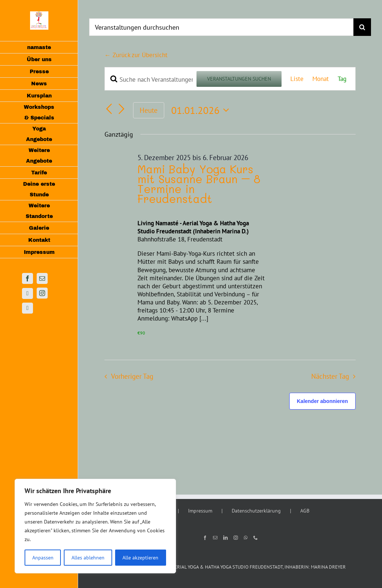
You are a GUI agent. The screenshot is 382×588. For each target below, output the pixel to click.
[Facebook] (205, 538)
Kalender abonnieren (322, 401)
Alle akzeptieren (140, 558)
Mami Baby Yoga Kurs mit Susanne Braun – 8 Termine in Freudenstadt (199, 184)
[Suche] (362, 27)
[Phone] (256, 538)
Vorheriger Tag (132, 376)
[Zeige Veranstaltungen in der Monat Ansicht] (321, 79)
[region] (95, 526)
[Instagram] (236, 538)
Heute (149, 110)
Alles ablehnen (88, 558)
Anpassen (43, 558)
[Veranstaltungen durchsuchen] (221, 27)
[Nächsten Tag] (122, 109)
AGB (305, 511)
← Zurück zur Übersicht (136, 55)
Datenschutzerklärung (256, 511)
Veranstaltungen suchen (239, 79)
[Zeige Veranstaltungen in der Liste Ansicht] (297, 79)
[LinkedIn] (225, 538)
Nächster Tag (330, 376)
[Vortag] (109, 109)
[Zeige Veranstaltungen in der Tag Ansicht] (342, 79)
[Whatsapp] (246, 538)
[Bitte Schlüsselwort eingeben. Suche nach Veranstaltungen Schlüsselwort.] (151, 79)
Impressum (200, 511)
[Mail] (215, 538)
